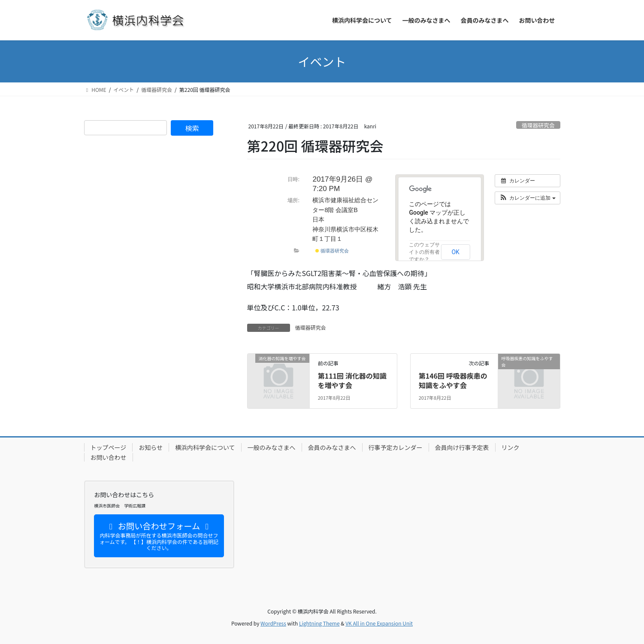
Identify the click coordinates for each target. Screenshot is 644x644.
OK (455, 252)
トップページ (109, 447)
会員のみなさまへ (332, 447)
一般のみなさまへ (272, 447)
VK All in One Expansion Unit (379, 623)
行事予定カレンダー (396, 447)
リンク (511, 447)
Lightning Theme (319, 623)
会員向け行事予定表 (462, 447)
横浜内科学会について (205, 447)
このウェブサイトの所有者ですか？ (424, 252)
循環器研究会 (538, 125)
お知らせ (151, 447)
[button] (528, 198)
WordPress (273, 623)
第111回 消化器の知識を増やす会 (352, 380)
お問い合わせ (109, 457)
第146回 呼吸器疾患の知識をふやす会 (453, 380)
